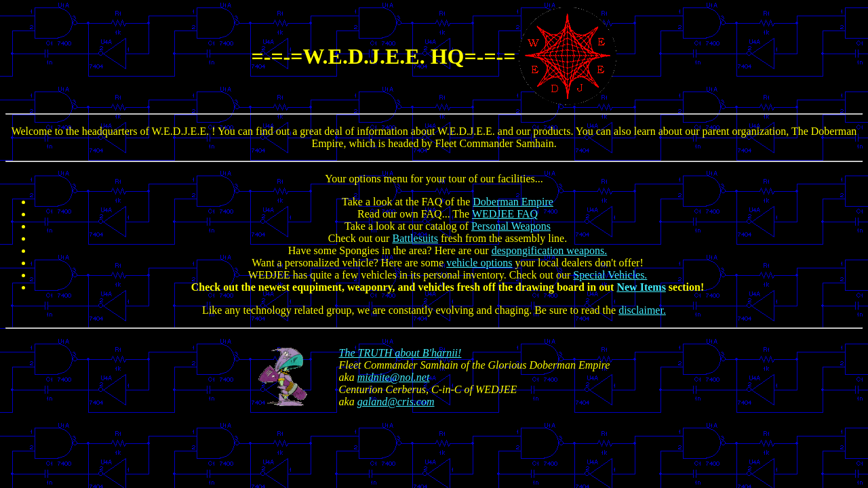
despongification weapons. (550, 250)
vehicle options (479, 263)
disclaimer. (642, 310)
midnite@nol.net (394, 377)
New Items (641, 287)
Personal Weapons (511, 226)
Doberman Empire (513, 202)
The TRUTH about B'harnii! (400, 353)
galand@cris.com (396, 402)
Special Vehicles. (610, 275)
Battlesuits (415, 238)
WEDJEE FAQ (505, 214)
